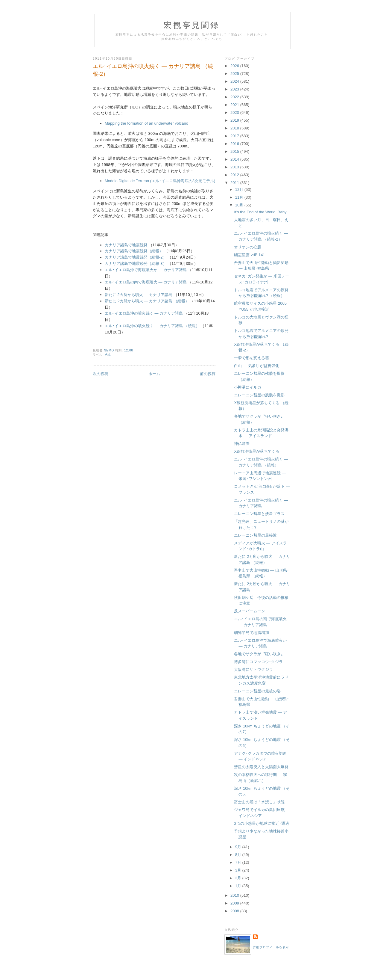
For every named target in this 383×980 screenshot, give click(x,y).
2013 (235, 167)
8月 (239, 855)
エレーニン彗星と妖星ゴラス (259, 514)
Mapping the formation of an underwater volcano (146, 123)
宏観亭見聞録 (192, 25)
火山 (108, 355)
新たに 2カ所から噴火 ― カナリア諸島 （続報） (147, 301)
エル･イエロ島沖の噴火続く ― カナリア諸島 (144, 313)
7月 (239, 862)
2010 (235, 895)
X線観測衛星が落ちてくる (257, 451)
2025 (235, 74)
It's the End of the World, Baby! (261, 212)
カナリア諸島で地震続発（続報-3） (136, 264)
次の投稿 (101, 374)
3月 (239, 870)
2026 (235, 66)
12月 (240, 189)
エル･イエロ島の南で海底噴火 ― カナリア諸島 (146, 282)
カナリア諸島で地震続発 (126, 245)
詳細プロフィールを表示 (271, 947)
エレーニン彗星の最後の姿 (257, 691)
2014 (235, 159)
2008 (235, 911)
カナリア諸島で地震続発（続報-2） (136, 257)
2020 (235, 113)
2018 (235, 128)
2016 (235, 144)
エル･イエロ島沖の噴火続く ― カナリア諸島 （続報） (152, 326)
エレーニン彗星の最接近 (255, 535)
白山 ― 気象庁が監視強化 (256, 366)
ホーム (154, 374)
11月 (240, 197)
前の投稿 (208, 374)
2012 (235, 175)
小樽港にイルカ (248, 387)
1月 (239, 886)
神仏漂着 (242, 444)
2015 (235, 151)
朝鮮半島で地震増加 (251, 633)
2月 (239, 878)
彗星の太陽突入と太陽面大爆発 (261, 767)
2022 (235, 97)
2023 (235, 89)
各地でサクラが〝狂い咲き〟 (259, 654)
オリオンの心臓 (248, 247)
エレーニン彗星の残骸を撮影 (259, 395)
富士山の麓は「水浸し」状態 (259, 802)
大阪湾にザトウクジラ (253, 669)
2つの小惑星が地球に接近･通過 (261, 823)
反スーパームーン (250, 611)
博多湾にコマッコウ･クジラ (258, 662)
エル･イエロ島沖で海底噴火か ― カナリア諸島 (146, 270)
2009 (235, 903)
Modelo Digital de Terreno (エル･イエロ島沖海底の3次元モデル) (160, 181)
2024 (235, 81)
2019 (235, 120)
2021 (235, 105)
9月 (239, 847)
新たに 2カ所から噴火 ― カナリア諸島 (139, 295)
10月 (240, 205)
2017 (235, 136)
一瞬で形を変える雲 (251, 358)
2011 (235, 183)
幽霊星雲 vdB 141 (249, 255)
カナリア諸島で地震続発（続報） (134, 251)
